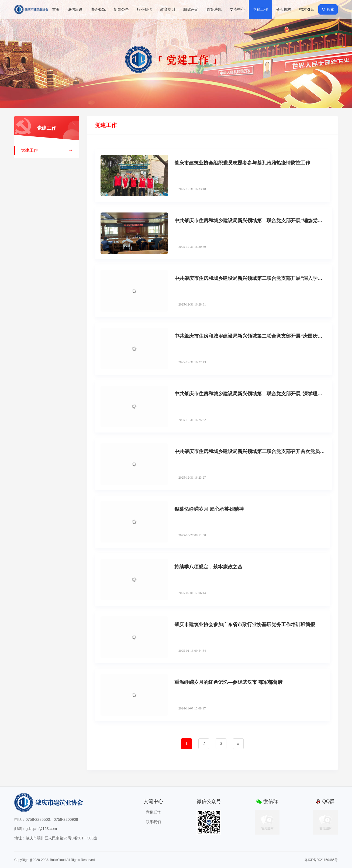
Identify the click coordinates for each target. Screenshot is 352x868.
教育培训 (168, 9)
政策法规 (214, 9)
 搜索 (328, 9)
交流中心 (237, 9)
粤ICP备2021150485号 (321, 860)
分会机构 (284, 9)
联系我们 (153, 822)
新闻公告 (121, 9)
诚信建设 (75, 9)
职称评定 (191, 9)
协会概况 (98, 9)
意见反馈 (153, 812)
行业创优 (144, 9)
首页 (56, 9)
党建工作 (260, 9)
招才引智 (307, 9)
